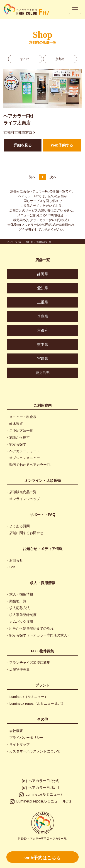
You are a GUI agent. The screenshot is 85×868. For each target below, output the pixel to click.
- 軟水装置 (15, 424)
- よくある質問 (18, 526)
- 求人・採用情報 (20, 594)
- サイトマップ (18, 744)
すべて (25, 59)
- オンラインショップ (24, 499)
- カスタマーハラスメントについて (34, 751)
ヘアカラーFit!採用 (40, 788)
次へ (53, 177)
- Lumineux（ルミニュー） (28, 697)
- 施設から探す (18, 437)
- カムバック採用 (20, 622)
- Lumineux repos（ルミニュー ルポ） (36, 703)
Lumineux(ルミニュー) (40, 795)
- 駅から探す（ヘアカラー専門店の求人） (39, 635)
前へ (32, 177)
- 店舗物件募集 (18, 669)
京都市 (60, 59)
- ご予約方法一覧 (20, 430)
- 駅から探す (17, 444)
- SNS (12, 567)
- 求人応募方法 (18, 608)
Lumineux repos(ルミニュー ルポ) (40, 802)
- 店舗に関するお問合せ (25, 533)
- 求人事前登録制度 (22, 615)
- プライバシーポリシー (25, 738)
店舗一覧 (43, 260)
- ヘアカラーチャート (24, 451)
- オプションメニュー (24, 458)
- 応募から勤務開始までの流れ (30, 628)
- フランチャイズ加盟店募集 (29, 662)
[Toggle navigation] (75, 9)
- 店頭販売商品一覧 (22, 492)
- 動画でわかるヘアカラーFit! (29, 465)
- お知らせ (15, 560)
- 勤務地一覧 (17, 601)
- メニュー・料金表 (22, 417)
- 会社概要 (15, 731)
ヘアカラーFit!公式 (40, 781)
